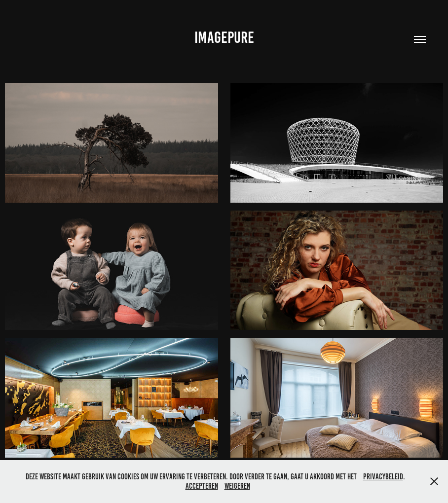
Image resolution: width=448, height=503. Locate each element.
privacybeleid (383, 477)
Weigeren (237, 486)
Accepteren (202, 486)
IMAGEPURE (224, 37)
